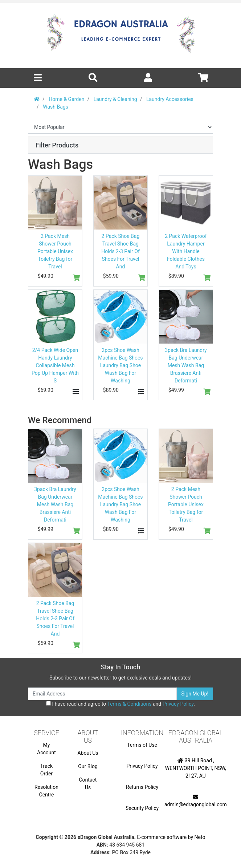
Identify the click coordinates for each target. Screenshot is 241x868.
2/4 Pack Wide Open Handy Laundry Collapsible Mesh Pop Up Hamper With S (55, 365)
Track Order (46, 770)
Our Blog (88, 766)
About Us (88, 753)
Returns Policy (142, 787)
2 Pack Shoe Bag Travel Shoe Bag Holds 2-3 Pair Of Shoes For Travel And (120, 251)
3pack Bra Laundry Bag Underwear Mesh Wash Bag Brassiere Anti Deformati (186, 365)
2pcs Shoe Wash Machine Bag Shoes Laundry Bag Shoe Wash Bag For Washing (120, 365)
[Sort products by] (120, 127)
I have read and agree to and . (120, 704)
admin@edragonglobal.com (196, 801)
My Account (46, 749)
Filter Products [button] (57, 145)
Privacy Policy (178, 704)
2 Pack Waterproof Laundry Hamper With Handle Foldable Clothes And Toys (186, 251)
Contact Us (88, 784)
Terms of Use (142, 745)
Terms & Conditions (129, 704)
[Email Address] (102, 694)
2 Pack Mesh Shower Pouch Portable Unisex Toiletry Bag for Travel (55, 251)
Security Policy (142, 808)
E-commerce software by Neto (171, 837)
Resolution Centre (46, 791)
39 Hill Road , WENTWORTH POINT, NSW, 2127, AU (196, 768)
